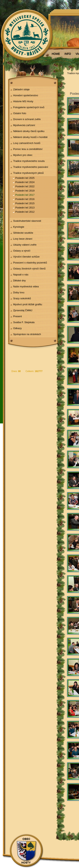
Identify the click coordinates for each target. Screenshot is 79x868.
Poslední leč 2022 (25, 186)
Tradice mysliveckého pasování (31, 167)
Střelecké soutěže (23, 233)
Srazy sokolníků (22, 298)
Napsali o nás (21, 275)
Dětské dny (19, 281)
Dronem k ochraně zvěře (27, 119)
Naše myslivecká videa (26, 286)
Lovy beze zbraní (23, 239)
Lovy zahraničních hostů (27, 143)
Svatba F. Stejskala (24, 322)
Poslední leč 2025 (25, 178)
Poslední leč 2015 (25, 203)
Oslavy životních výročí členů (29, 269)
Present (18, 316)
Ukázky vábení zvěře (25, 245)
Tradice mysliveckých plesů (28, 173)
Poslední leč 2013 (25, 208)
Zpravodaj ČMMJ (23, 310)
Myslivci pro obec (23, 155)
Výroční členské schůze (26, 257)
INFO (68, 54)
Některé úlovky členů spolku (29, 131)
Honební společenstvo (26, 95)
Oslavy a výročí (22, 251)
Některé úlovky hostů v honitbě (30, 137)
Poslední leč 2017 (25, 195)
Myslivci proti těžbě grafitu (28, 304)
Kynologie (19, 227)
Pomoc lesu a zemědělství (28, 149)
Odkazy (17, 328)
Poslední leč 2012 (25, 212)
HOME (56, 54)
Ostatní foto (20, 113)
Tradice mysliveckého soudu (29, 161)
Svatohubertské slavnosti (27, 221)
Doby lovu (19, 292)
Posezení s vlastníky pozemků (30, 263)
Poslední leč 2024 (25, 182)
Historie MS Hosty (23, 101)
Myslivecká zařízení (24, 125)
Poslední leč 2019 (25, 191)
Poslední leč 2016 (25, 199)
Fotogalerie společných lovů (29, 107)
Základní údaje (21, 89)
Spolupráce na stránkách (27, 334)
